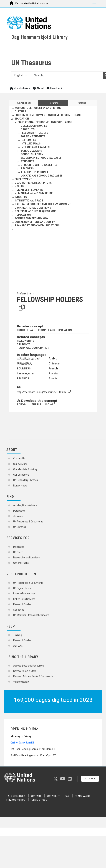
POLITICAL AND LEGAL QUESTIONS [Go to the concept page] (36, 211)
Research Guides (22, 604)
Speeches (19, 610)
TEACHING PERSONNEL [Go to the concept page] (35, 172)
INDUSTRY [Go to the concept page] (21, 197)
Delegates (19, 547)
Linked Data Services (24, 599)
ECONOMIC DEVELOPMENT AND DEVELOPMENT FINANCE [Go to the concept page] (49, 115)
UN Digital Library (22, 588)
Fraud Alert (83, 796)
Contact (36, 796)
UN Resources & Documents (28, 522)
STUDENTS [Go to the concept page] (27, 161)
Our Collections (21, 475)
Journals (18, 516)
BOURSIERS (24, 369)
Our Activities (20, 464)
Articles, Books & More (25, 505)
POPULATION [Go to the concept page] (23, 215)
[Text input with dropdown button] (67, 75)
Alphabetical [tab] (24, 103)
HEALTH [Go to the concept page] (19, 186)
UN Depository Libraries (26, 480)
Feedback (55, 88)
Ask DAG (18, 646)
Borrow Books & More (25, 671)
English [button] (21, 75)
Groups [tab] (82, 103)
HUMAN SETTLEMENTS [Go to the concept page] (29, 190)
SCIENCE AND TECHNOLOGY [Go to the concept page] (31, 218)
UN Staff (18, 552)
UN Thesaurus (31, 63)
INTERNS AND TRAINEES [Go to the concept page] (35, 147)
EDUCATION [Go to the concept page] (22, 119)
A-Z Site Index (17, 796)
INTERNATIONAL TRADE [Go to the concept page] (29, 201)
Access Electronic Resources (29, 666)
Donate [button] (90, 779)
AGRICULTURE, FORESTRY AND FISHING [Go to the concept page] (38, 108)
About (38, 88)
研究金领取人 (24, 364)
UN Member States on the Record (31, 615)
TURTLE (36, 405)
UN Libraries (20, 527)
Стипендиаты (26, 374)
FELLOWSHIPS (26, 341)
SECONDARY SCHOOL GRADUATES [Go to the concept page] (41, 158)
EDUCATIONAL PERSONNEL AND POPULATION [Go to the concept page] (45, 122)
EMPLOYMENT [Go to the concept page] (23, 179)
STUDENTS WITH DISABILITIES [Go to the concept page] (39, 165)
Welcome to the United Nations (31, 3)
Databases (19, 511)
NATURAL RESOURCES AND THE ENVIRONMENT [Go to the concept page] (43, 204)
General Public (21, 563)
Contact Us (19, 458)
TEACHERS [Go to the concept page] (27, 169)
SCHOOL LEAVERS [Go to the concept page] (31, 151)
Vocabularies (20, 88)
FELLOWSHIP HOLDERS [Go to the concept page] (34, 133)
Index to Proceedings (24, 594)
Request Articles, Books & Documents (33, 676)
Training (17, 635)
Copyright (53, 796)
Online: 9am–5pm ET (22, 743)
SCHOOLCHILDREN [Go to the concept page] (32, 154)
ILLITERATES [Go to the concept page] (28, 140)
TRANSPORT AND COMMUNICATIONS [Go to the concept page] (37, 226)
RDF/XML (22, 405)
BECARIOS (23, 379)
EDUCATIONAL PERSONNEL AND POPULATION (44, 330)
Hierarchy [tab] (53, 103)
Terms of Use (39, 800)
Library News (20, 486)
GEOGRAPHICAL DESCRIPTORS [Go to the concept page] (33, 183)
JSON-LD (50, 405)
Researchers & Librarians (26, 558)
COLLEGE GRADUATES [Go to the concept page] (34, 126)
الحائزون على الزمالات (29, 359)
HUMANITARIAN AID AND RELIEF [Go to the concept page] (34, 193)
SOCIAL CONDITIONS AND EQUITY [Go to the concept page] (35, 222)
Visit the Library (21, 682)
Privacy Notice (16, 800)
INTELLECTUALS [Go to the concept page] (31, 144)
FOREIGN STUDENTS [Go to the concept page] (33, 136)
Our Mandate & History (25, 469)
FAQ (67, 796)
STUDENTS (24, 344)
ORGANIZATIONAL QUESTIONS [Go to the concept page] (33, 208)
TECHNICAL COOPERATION (33, 348)
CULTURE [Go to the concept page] (20, 112)
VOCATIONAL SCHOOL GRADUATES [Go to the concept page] (42, 176)
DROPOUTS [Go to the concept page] (28, 129)
